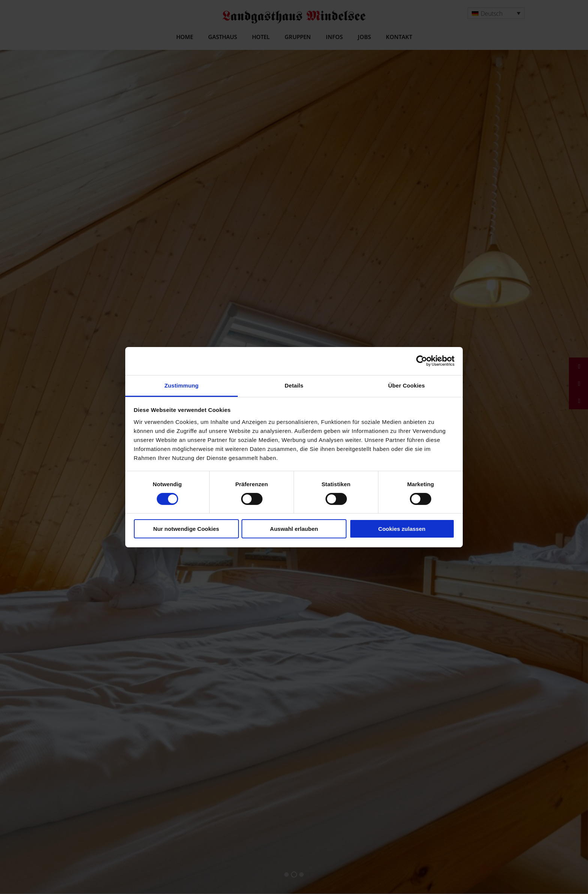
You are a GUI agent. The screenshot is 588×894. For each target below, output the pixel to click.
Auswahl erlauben (294, 529)
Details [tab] (294, 385)
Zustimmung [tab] (182, 385)
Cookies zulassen (402, 529)
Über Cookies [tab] (406, 385)
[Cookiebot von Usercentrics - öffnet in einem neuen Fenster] (422, 361)
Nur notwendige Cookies (186, 529)
